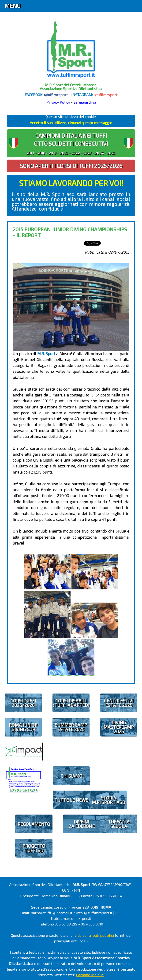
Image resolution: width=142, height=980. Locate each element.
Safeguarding (85, 102)
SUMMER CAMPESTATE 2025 (71, 727)
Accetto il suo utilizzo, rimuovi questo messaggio (71, 123)
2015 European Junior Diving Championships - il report (70, 232)
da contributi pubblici (96, 935)
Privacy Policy (58, 102)
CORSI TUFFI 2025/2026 (23, 703)
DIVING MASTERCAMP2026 (119, 727)
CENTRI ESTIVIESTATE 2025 (119, 703)
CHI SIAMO (71, 776)
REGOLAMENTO (34, 824)
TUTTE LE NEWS (71, 800)
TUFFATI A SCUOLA (119, 824)
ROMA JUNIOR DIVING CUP (23, 727)
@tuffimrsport (56, 95)
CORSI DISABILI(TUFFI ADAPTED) (71, 703)
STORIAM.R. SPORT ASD (108, 800)
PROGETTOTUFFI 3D (34, 848)
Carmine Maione (90, 975)
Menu (13, 6)
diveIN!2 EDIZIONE (82, 824)
